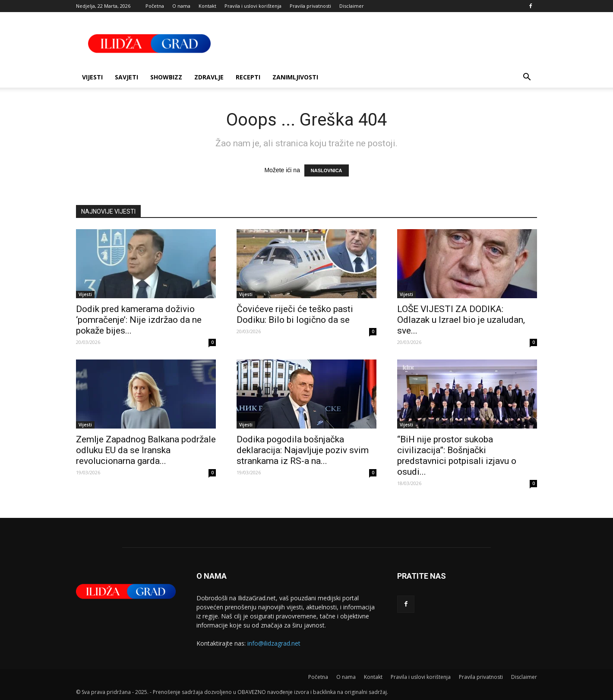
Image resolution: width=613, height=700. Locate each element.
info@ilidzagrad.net (274, 643)
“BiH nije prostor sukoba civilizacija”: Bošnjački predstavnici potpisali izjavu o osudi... (457, 456)
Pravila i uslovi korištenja (253, 6)
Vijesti (92, 77)
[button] (527, 78)
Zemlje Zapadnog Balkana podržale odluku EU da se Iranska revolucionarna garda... (146, 450)
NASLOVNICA (327, 170)
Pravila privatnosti (310, 6)
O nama (181, 6)
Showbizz (166, 77)
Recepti (248, 77)
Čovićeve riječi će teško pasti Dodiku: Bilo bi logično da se (295, 314)
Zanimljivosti (295, 77)
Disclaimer (352, 6)
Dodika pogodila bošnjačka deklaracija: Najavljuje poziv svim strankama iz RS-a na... (303, 450)
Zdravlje (209, 77)
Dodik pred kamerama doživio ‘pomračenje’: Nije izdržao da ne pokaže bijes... (139, 320)
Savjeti (126, 77)
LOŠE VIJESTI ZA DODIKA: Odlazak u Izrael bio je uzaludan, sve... (461, 320)
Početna (155, 6)
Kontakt (207, 6)
